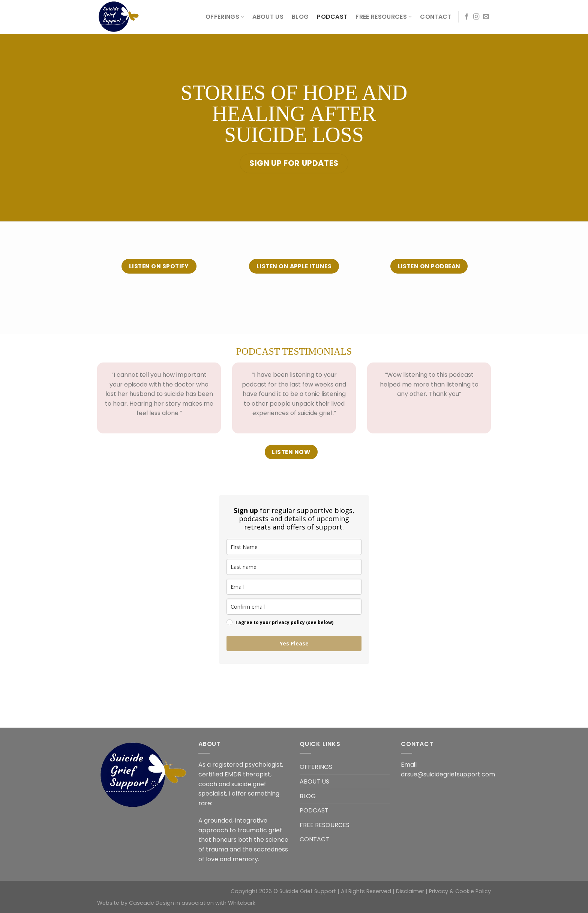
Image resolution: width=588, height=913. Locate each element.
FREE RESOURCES (384, 17)
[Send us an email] (486, 17)
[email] (294, 587)
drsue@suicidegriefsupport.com (448, 774)
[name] (294, 547)
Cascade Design (151, 903)
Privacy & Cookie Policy (460, 891)
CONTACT (436, 17)
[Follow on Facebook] (466, 17)
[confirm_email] (294, 607)
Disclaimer (410, 891)
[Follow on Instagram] (476, 17)
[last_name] (294, 567)
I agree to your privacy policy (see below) (284, 622)
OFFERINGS (225, 17)
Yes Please (294, 643)
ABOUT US (268, 17)
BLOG (300, 17)
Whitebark (242, 903)
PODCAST (332, 17)
